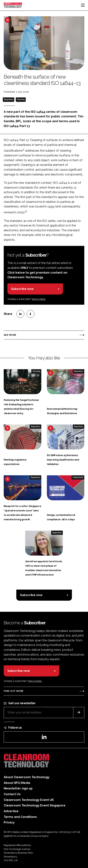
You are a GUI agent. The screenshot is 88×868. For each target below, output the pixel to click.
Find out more (14, 691)
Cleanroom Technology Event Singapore (35, 805)
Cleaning (21, 99)
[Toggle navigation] (83, 5)
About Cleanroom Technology (27, 777)
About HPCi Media (17, 783)
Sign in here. (39, 299)
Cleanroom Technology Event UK (29, 800)
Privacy (9, 822)
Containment (78, 477)
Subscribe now (22, 289)
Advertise (11, 811)
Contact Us (12, 794)
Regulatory (9, 99)
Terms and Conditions (20, 817)
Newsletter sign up (18, 788)
